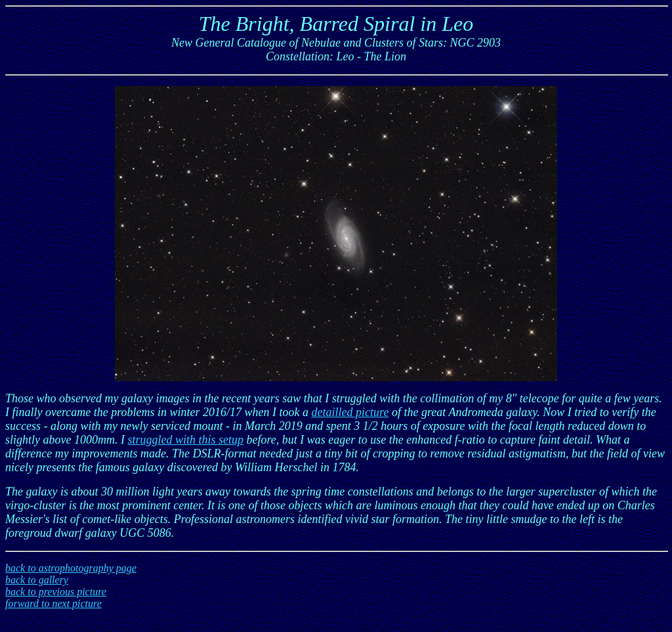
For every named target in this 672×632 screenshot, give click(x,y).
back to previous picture (56, 592)
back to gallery (37, 580)
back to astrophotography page (71, 568)
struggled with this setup (185, 440)
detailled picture (350, 412)
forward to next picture (53, 603)
